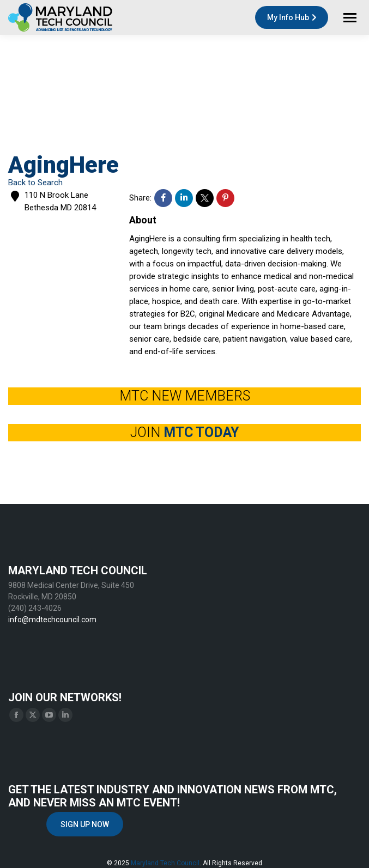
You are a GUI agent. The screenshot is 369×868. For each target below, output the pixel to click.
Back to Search (35, 183)
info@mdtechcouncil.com (52, 620)
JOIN (185, 432)
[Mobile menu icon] (350, 18)
